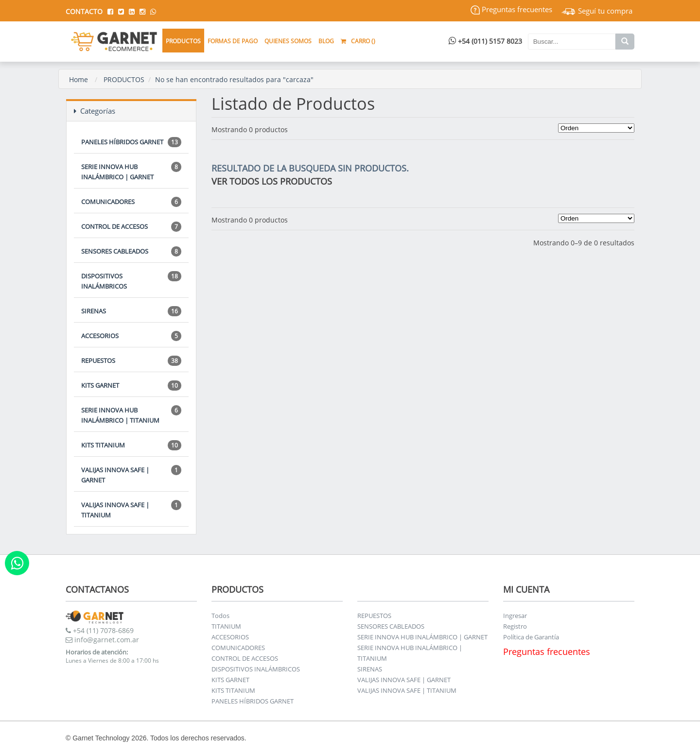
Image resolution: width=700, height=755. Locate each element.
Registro (515, 626)
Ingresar (515, 616)
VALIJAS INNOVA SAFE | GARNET (131, 475)
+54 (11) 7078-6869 (100, 630)
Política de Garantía (531, 637)
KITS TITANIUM (131, 445)
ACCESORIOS (131, 336)
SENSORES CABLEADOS (131, 251)
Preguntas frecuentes (511, 9)
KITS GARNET (131, 386)
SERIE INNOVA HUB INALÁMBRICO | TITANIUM (131, 415)
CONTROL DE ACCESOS (131, 227)
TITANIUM (226, 626)
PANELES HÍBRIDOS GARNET (131, 142)
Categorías (95, 111)
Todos (220, 616)
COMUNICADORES (131, 202)
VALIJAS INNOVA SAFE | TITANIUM (131, 510)
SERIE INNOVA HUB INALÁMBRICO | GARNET (131, 172)
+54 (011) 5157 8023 (485, 41)
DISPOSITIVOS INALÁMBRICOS (131, 281)
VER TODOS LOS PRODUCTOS (272, 181)
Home (79, 79)
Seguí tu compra (597, 11)
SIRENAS (131, 311)
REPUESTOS (131, 361)
